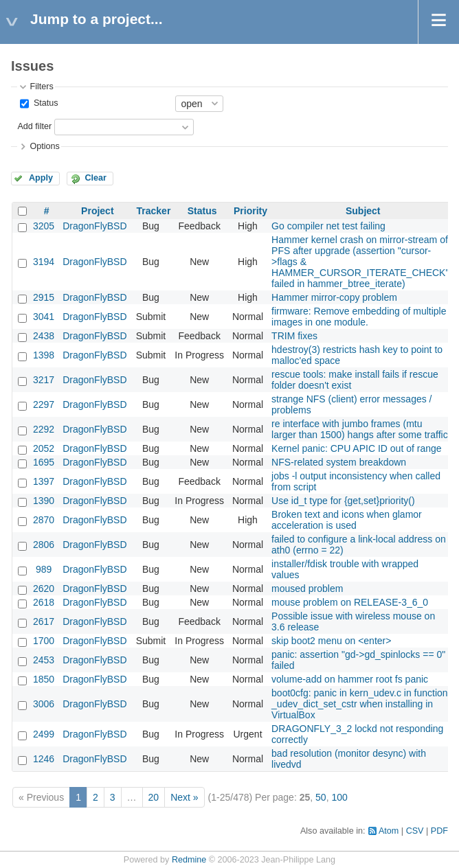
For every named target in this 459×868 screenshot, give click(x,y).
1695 (44, 462)
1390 (44, 501)
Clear (96, 178)
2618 (44, 602)
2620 (44, 589)
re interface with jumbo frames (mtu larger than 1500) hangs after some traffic (360, 429)
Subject (363, 211)
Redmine (189, 860)
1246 (44, 759)
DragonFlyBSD (94, 226)
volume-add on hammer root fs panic (350, 679)
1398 (44, 355)
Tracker (154, 211)
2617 (44, 621)
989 (44, 569)
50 (321, 797)
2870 (44, 520)
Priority (250, 211)
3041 (44, 317)
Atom (389, 831)
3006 (44, 704)
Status (44, 103)
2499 (44, 734)
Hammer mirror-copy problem (334, 297)
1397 (44, 481)
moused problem (307, 589)
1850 (44, 679)
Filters (41, 87)
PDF (439, 831)
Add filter (34, 126)
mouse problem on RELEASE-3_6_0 (350, 602)
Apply (41, 178)
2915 (44, 297)
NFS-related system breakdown (339, 462)
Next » (184, 797)
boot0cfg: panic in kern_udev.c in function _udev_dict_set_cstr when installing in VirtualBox (360, 704)
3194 (44, 262)
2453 (44, 660)
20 (154, 797)
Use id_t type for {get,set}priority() (343, 501)
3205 (44, 226)
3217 (44, 380)
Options (44, 146)
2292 (44, 429)
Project (97, 211)
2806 (44, 545)
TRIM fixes (294, 336)
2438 (44, 336)
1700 (44, 641)
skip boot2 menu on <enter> (331, 641)
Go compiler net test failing (328, 226)
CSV (415, 831)
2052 (44, 448)
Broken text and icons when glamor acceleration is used (347, 520)
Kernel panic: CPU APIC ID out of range (356, 448)
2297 (44, 404)
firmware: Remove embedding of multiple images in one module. (359, 317)
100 (339, 797)
